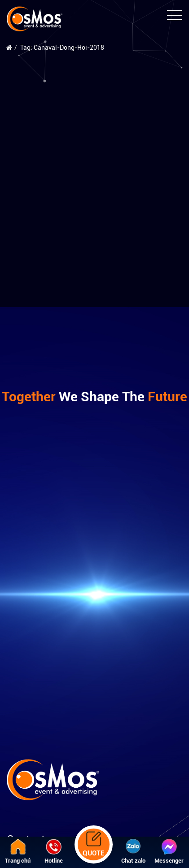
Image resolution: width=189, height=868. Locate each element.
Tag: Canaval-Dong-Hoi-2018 (62, 48)
